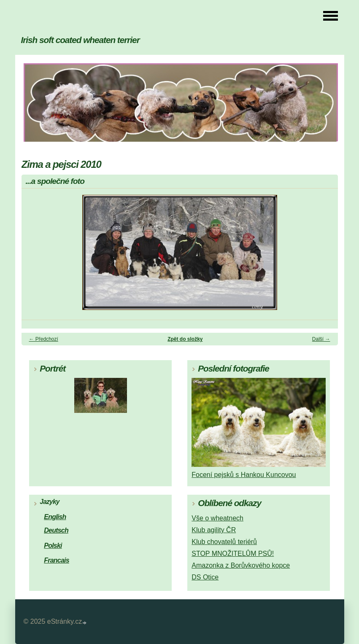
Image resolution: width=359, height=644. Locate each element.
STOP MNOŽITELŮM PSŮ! (233, 554)
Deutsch (56, 530)
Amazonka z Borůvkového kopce (241, 565)
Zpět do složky (185, 339)
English (55, 517)
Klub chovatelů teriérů (224, 542)
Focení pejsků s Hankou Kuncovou (244, 475)
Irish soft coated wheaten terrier (80, 40)
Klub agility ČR (214, 530)
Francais (57, 560)
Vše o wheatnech (217, 518)
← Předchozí (44, 339)
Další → (321, 339)
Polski (53, 546)
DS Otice (205, 577)
